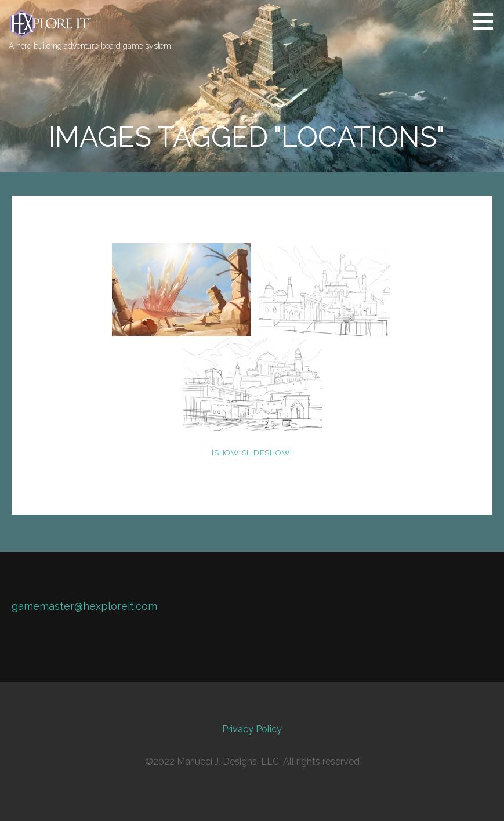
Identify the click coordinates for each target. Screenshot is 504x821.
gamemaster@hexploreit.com (84, 606)
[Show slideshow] (252, 453)
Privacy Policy (252, 729)
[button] (487, 21)
